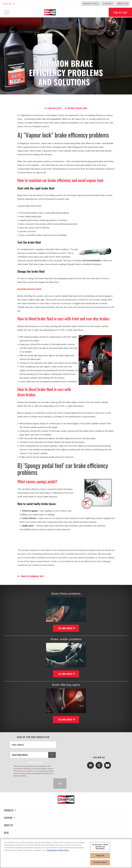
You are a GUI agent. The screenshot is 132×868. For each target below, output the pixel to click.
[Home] (50, 12)
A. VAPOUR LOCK (53, 108)
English (8, 4)
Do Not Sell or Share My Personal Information (100, 847)
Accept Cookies (100, 862)
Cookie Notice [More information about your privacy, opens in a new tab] (52, 850)
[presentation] (30, 783)
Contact (108, 4)
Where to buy (91, 4)
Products (10, 810)
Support (10, 818)
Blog (6, 833)
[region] (66, 853)
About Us (9, 825)
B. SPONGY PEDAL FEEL (76, 108)
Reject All (100, 856)
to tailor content (34, 763)
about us (123, 4)
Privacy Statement (29, 771)
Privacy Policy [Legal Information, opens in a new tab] (64, 850)
